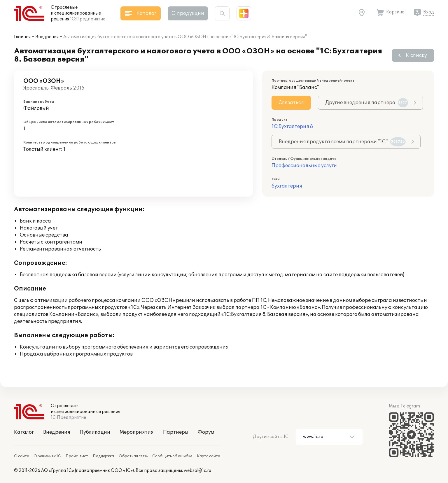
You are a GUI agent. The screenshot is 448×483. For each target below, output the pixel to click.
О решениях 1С (47, 456)
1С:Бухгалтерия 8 (292, 127)
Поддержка (103, 456)
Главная (22, 37)
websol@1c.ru (197, 471)
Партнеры (176, 432)
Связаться (291, 103)
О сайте (21, 456)
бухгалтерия (287, 186)
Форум (206, 432)
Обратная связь (133, 456)
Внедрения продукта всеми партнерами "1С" (342, 142)
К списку (416, 55)
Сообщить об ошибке (172, 456)
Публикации (95, 432)
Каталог (24, 432)
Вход (429, 12)
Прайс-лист (77, 456)
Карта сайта (209, 456)
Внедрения (47, 37)
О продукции (188, 13)
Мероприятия (137, 432)
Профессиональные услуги (304, 166)
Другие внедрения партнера (367, 103)
